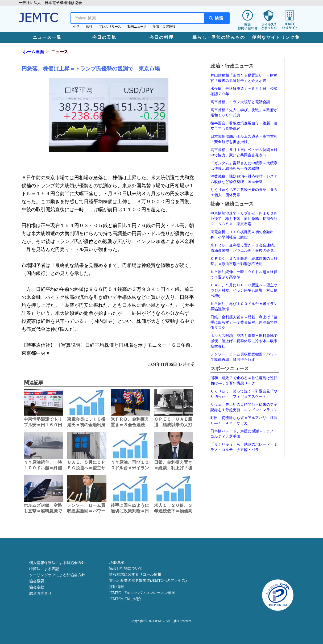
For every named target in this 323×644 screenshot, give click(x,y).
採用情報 (117, 587)
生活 (76, 27)
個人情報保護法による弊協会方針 (57, 563)
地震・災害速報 (164, 27)
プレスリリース (110, 27)
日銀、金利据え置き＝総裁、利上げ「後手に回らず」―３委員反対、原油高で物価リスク (244, 322)
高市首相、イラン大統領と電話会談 (240, 102)
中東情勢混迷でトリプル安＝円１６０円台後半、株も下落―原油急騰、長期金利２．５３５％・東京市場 (244, 219)
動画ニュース (137, 27)
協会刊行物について (126, 568)
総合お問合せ (40, 593)
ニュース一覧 (47, 37)
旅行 (89, 27)
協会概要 (37, 581)
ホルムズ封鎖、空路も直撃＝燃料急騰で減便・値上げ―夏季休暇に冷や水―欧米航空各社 (244, 341)
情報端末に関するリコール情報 (135, 574)
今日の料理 (161, 37)
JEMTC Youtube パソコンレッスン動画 (142, 593)
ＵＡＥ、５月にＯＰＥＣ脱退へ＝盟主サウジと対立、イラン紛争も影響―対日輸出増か (244, 290)
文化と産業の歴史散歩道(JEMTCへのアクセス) (148, 581)
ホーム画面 (33, 52)
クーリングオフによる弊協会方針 (57, 575)
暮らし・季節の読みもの (219, 37)
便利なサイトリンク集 (276, 37)
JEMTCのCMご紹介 (125, 599)
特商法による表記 (44, 569)
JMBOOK (117, 563)
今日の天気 (104, 37)
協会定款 (37, 587)
